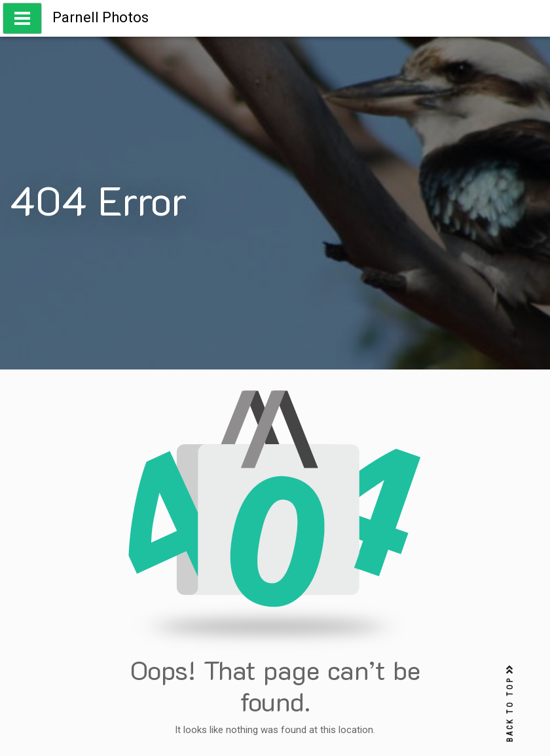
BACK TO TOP (510, 704)
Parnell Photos (101, 17)
